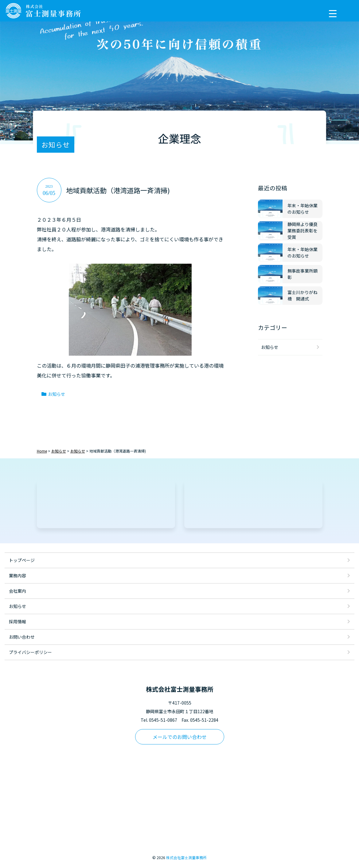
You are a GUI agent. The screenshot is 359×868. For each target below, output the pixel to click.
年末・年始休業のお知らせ (302, 209)
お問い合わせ (22, 637)
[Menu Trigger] (333, 13)
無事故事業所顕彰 (302, 274)
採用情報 (18, 621)
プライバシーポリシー (30, 652)
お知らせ (57, 394)
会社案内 (18, 591)
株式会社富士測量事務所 (186, 857)
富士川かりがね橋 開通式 (302, 295)
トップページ (22, 560)
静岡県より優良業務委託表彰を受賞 (302, 231)
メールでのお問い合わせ (180, 737)
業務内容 (18, 575)
